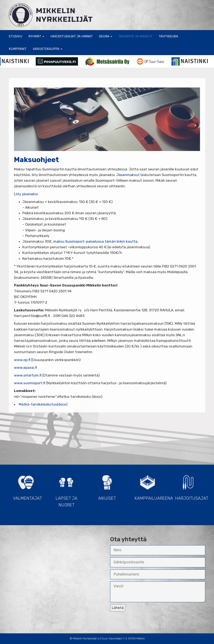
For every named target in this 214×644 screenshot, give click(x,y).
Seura (106, 36)
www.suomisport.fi (30, 383)
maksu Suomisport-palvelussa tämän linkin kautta (95, 241)
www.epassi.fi (25, 368)
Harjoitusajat (190, 486)
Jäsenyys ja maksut (135, 36)
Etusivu (15, 36)
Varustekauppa (48, 49)
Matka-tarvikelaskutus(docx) (43, 404)
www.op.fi (22, 360)
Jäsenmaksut (128, 175)
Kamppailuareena (150, 486)
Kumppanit (18, 49)
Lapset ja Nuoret (66, 489)
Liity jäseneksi (26, 194)
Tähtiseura (168, 36)
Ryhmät (36, 36)
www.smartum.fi (28, 375)
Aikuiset (107, 486)
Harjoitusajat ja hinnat (72, 36)
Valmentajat (27, 486)
